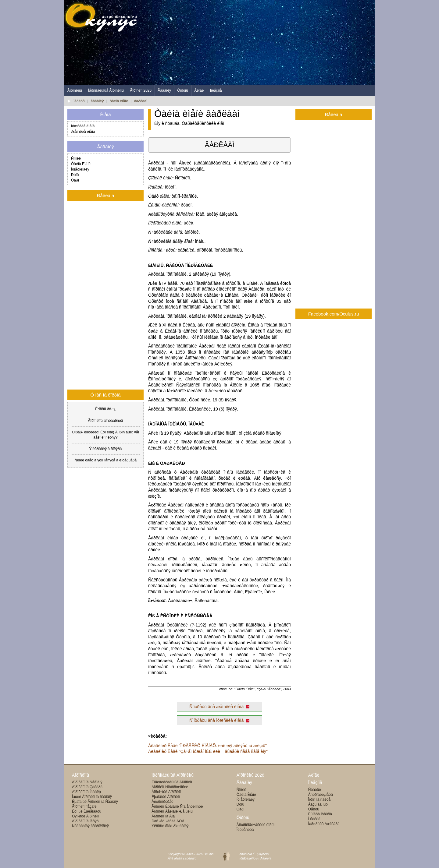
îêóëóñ (79, 101)
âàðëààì (141, 101)
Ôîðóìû (183, 90)
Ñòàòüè (315, 790)
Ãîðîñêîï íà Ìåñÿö (85, 821)
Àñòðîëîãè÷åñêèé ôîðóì (256, 825)
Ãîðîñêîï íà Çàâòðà (87, 787)
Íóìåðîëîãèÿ (80, 169)
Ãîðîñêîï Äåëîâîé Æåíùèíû (172, 811)
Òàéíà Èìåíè (81, 164)
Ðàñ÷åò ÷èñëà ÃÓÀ (168, 821)
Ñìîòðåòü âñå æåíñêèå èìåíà (220, 707)
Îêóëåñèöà (245, 830)
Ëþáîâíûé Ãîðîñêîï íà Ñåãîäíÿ (95, 802)
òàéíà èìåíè (119, 101)
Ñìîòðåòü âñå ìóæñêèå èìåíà (220, 720)
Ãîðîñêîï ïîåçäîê (84, 806)
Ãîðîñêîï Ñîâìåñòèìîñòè (170, 787)
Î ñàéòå (314, 819)
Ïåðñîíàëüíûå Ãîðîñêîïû (106, 90)
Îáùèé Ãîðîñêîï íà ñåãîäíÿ (92, 797)
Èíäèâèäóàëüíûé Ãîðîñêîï (172, 782)
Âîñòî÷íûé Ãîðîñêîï (166, 792)
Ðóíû (75, 175)
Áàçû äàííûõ (318, 804)
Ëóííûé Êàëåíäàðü (87, 811)
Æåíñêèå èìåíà (83, 132)
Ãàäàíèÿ (164, 90)
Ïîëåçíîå (216, 90)
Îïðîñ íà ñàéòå (319, 799)
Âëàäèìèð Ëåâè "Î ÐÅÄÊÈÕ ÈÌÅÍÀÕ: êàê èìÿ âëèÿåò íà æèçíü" (207, 746)
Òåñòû (314, 809)
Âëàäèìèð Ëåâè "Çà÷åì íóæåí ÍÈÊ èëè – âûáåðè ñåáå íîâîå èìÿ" (208, 751)
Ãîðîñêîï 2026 (141, 90)
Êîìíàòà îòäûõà (320, 814)
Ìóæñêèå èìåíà (83, 126)
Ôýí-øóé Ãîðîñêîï (85, 816)
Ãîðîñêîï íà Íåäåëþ (86, 792)
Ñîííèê (76, 158)
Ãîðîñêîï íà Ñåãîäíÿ (87, 782)
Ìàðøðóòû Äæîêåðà (324, 824)
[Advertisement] (264, 43)
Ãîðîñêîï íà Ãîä (163, 816)
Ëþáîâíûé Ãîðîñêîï (166, 797)
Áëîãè (199, 90)
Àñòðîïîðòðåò (162, 802)
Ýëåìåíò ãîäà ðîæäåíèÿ (170, 826)
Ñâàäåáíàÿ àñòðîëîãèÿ (90, 826)
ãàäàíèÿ (97, 101)
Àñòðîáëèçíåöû (321, 795)
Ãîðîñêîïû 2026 (250, 775)
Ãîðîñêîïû (75, 90)
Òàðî (75, 180)
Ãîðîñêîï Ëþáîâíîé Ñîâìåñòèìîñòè (177, 806)
